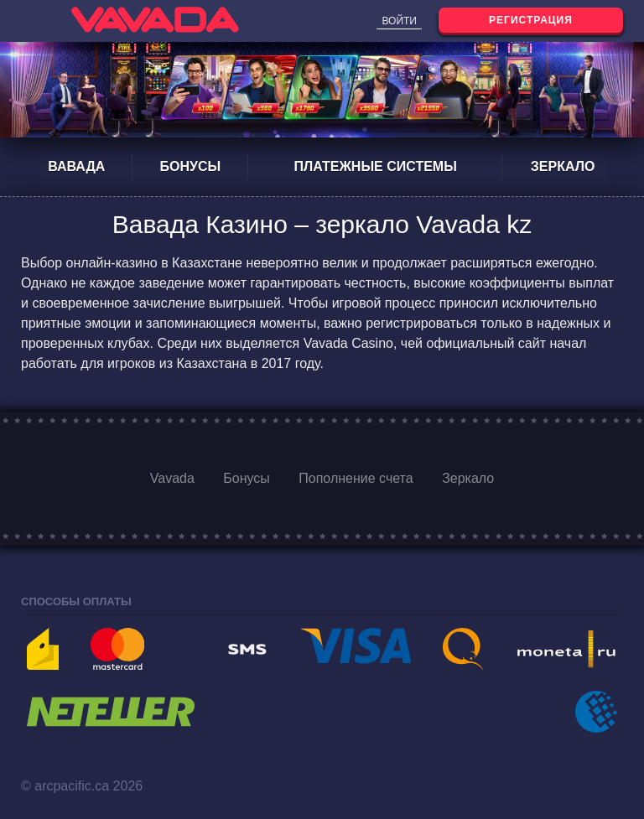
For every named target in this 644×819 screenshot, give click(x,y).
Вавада (76, 166)
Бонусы (191, 166)
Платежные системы (375, 166)
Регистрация (531, 20)
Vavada (172, 478)
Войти (399, 21)
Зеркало (563, 166)
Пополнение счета (356, 478)
